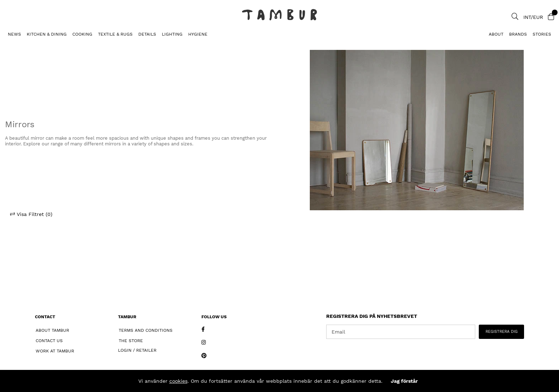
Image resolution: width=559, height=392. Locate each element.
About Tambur (52, 330)
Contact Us (49, 341)
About (496, 34)
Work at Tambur (55, 351)
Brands (518, 34)
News (14, 34)
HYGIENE (198, 34)
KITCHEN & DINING (47, 34)
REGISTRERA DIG (502, 332)
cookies (178, 381)
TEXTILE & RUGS (115, 34)
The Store (131, 341)
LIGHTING (172, 34)
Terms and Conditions (146, 330)
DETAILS (147, 34)
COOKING (82, 34)
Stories (542, 34)
